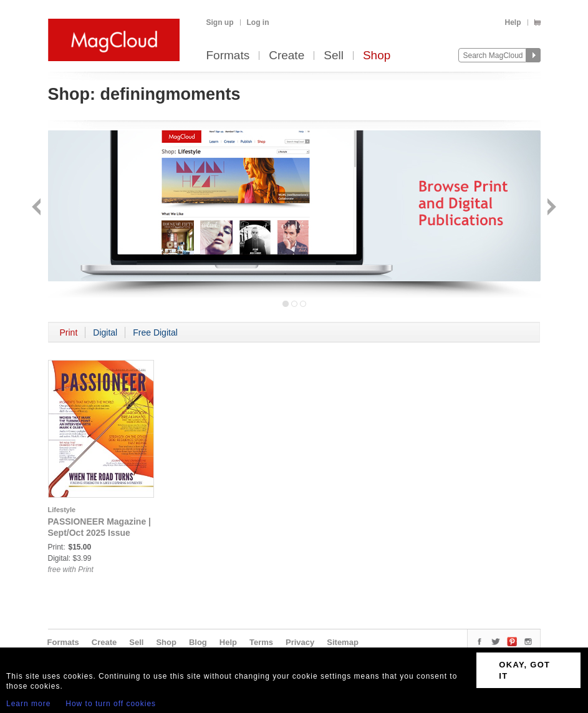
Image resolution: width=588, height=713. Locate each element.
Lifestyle (62, 510)
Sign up (220, 22)
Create (287, 56)
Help (513, 22)
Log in (258, 22)
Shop (377, 56)
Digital (105, 332)
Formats (228, 56)
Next (550, 208)
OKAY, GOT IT (524, 670)
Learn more (28, 704)
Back (38, 208)
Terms (261, 642)
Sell (334, 56)
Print (69, 332)
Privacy (300, 642)
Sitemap (343, 642)
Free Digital (155, 332)
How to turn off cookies (111, 704)
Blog (198, 642)
